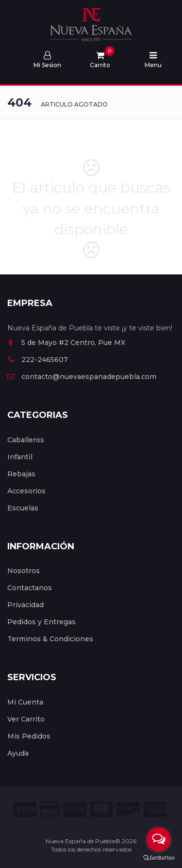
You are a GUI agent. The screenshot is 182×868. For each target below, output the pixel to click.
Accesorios (26, 491)
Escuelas (23, 508)
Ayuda (18, 753)
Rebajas (21, 474)
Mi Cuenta (25, 702)
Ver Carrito (26, 719)
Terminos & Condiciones (50, 639)
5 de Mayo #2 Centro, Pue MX (66, 343)
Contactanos (30, 588)
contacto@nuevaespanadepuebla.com (82, 377)
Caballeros (26, 440)
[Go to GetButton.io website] (159, 858)
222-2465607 (38, 360)
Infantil (20, 457)
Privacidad (25, 605)
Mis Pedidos (29, 736)
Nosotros (24, 571)
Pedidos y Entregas (41, 622)
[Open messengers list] (159, 839)
